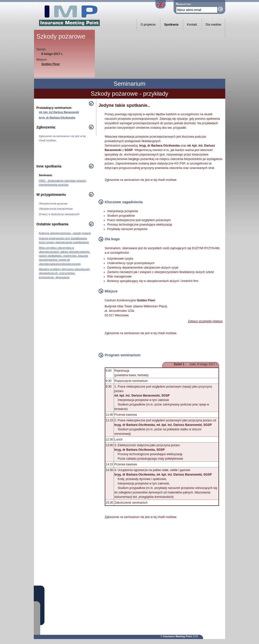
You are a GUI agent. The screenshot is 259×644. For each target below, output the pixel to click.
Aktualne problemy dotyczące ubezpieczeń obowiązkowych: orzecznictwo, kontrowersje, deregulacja (64, 273)
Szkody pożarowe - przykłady (129, 94)
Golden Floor (51, 64)
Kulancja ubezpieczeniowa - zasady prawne (65, 233)
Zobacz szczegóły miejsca (205, 321)
